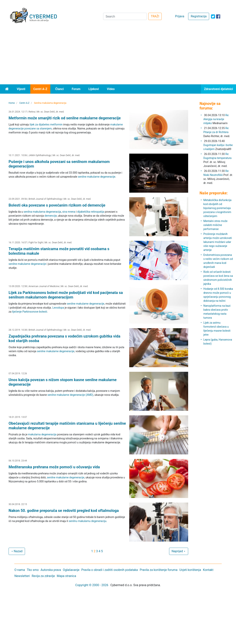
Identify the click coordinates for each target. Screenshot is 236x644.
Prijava (180, 16)
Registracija (199, 16)
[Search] (125, 16)
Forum (76, 89)
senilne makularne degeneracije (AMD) (70, 395)
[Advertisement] (118, 56)
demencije (51, 216)
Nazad (17, 551)
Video (111, 89)
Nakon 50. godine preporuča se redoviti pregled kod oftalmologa (64, 511)
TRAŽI (155, 16)
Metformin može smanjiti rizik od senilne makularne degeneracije (65, 118)
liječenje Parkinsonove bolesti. (30, 312)
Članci (59, 89)
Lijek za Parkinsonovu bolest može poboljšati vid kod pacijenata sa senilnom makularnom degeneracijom (66, 295)
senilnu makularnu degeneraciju (88, 521)
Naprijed (179, 551)
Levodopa (58, 308)
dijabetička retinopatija (91, 212)
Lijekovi (94, 89)
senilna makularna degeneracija (42, 212)
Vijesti (21, 89)
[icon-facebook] (218, 16)
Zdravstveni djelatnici (218, 89)
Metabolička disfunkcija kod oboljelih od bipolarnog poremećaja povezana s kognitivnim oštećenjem (218, 208)
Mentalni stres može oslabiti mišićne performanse (216, 225)
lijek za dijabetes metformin (46, 124)
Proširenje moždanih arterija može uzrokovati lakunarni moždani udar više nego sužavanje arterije (218, 242)
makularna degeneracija (42, 434)
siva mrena (69, 212)
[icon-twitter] (213, 16)
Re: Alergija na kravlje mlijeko (216, 119)
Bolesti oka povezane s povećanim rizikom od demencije (57, 205)
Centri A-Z (40, 89)
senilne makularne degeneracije (97, 177)
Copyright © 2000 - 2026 (92, 585)
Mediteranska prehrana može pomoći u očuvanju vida (54, 467)
